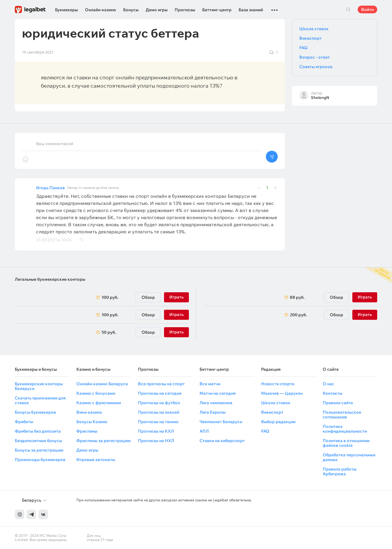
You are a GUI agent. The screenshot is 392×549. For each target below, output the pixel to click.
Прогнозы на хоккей (159, 412)
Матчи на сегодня (218, 393)
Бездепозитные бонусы (38, 441)
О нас (328, 384)
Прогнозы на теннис (158, 422)
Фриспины (87, 431)
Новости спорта (278, 384)
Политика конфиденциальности (345, 429)
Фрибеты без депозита (38, 431)
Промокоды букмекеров (40, 460)
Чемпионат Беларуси (221, 422)
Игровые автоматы (96, 460)
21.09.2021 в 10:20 (54, 240)
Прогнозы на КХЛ (156, 431)
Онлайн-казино (101, 10)
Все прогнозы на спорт (161, 384)
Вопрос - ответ (315, 57)
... (274, 7)
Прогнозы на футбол (159, 403)
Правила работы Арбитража (340, 471)
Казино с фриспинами (99, 403)
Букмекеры (66, 10)
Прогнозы (185, 10)
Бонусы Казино (92, 422)
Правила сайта (338, 403)
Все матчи (210, 384)
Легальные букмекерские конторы (50, 279)
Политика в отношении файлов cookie (346, 443)
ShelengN (320, 97)
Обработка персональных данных (349, 457)
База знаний (251, 10)
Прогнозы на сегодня (160, 393)
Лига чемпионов (216, 403)
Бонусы (131, 10)
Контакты (332, 393)
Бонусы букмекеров (35, 412)
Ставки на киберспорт (222, 441)
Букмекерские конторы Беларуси (39, 386)
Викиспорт (310, 38)
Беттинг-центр (217, 10)
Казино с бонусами (96, 393)
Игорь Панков (50, 188)
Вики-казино (89, 412)
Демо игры (157, 10)
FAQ (303, 48)
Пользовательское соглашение (342, 415)
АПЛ (204, 431)
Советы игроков (316, 67)
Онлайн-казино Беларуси (102, 384)
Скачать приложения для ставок (40, 400)
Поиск (348, 9)
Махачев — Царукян (282, 393)
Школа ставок (314, 29)
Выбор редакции (278, 422)
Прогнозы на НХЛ (156, 441)
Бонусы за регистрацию (39, 450)
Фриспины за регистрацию (103, 441)
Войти (367, 9)
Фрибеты (24, 422)
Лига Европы (213, 412)
